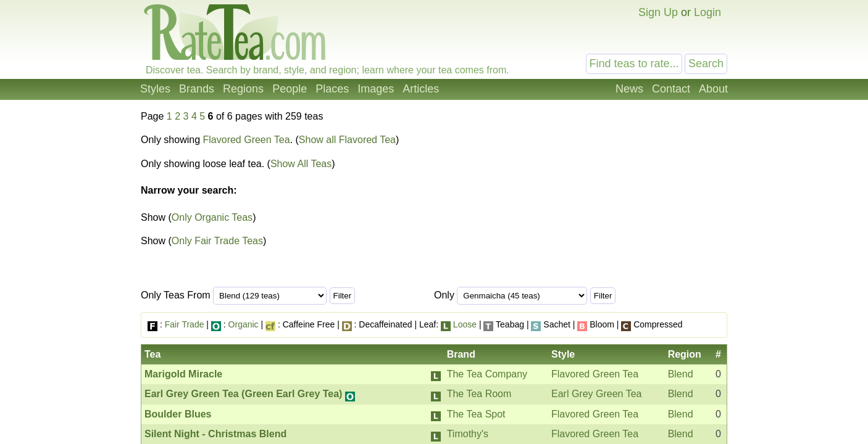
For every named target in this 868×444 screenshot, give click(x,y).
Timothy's (468, 434)
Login (707, 12)
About (713, 89)
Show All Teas (301, 164)
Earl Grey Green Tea (596, 394)
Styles (155, 89)
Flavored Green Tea (247, 140)
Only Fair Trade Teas (217, 241)
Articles (421, 89)
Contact (671, 89)
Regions (243, 89)
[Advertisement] (624, 202)
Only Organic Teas (212, 217)
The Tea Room (479, 394)
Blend (681, 374)
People (290, 89)
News (629, 89)
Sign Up (658, 12)
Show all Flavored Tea (347, 140)
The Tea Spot (476, 414)
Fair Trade (185, 324)
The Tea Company (487, 374)
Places (332, 89)
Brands (197, 89)
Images (376, 89)
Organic (244, 324)
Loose (465, 324)
